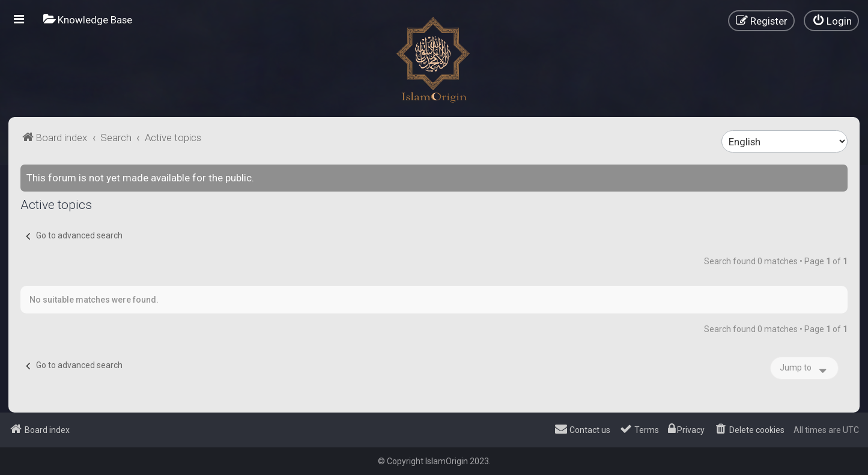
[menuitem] (88, 20)
